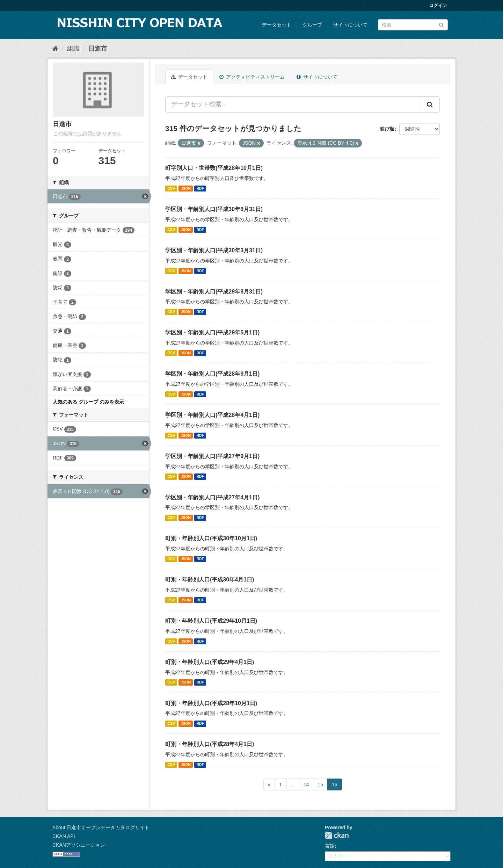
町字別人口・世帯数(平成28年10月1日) (214, 168)
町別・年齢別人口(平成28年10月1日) (211, 703)
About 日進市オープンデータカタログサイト (101, 827)
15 (320, 784)
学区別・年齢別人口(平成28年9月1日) (212, 374)
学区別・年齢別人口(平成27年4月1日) (212, 497)
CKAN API (64, 836)
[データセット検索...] (293, 104)
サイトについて (350, 25)
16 (335, 784)
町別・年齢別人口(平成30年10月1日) (211, 538)
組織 (73, 49)
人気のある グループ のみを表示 (88, 402)
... (293, 784)
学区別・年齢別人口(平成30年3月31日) (214, 250)
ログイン (438, 5)
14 (306, 784)
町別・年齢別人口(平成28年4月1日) (210, 744)
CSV (171, 188)
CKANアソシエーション (79, 845)
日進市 (98, 49)
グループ (312, 25)
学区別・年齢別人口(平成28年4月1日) (212, 415)
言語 (330, 846)
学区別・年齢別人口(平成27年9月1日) (212, 456)
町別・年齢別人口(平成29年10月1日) (211, 621)
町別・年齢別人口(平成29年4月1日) (210, 662)
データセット (277, 25)
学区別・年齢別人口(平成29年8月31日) (214, 292)
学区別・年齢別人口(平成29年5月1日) (212, 332)
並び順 (387, 129)
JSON (186, 188)
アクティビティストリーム (252, 77)
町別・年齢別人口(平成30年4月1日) (210, 580)
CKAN (337, 835)
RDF (200, 188)
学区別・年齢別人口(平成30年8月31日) (214, 209)
